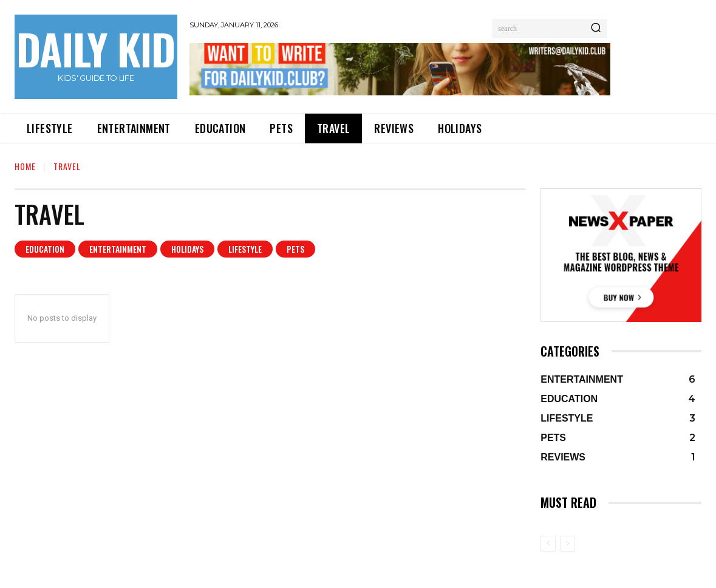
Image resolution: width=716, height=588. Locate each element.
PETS (295, 249)
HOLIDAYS (187, 249)
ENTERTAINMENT (118, 249)
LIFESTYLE (245, 249)
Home (25, 166)
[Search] (596, 29)
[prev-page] (548, 544)
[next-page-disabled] (568, 544)
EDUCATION (45, 249)
